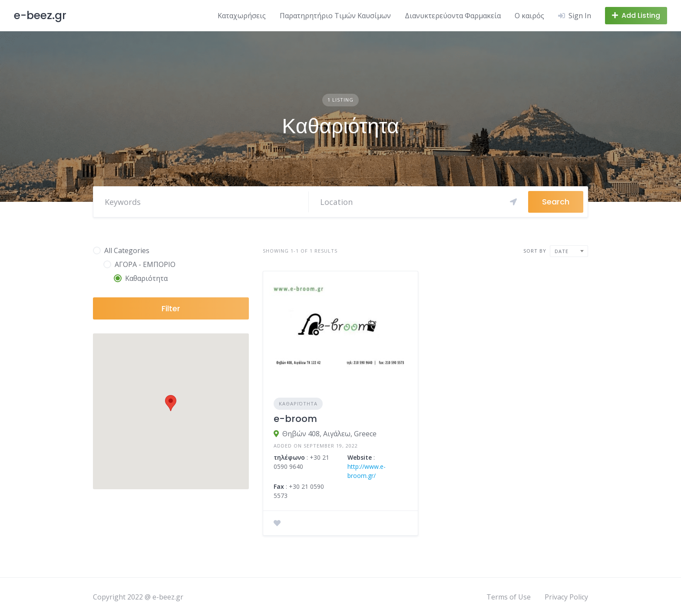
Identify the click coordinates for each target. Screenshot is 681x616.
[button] (171, 403)
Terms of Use (509, 597)
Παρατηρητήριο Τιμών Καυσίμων (335, 16)
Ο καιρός (529, 16)
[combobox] (569, 251)
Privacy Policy (566, 597)
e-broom (295, 419)
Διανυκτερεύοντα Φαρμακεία (453, 16)
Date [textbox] (562, 251)
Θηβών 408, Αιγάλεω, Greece (329, 434)
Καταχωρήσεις (242, 16)
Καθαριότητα (298, 404)
